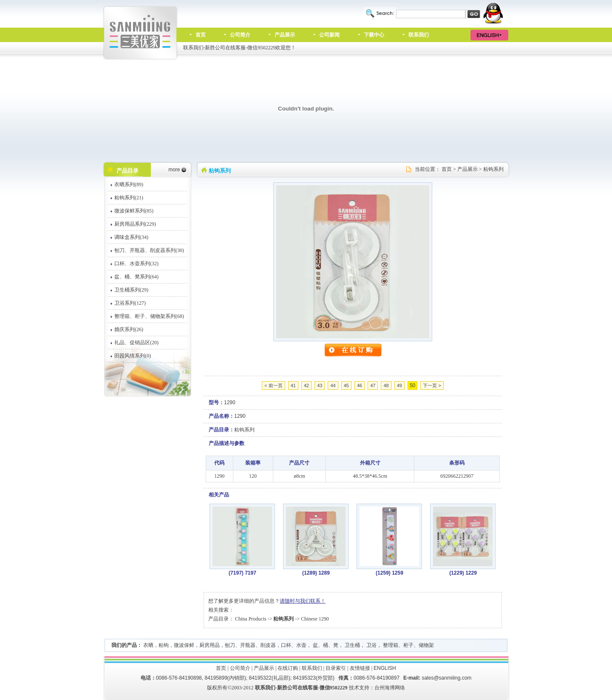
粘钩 (164, 645)
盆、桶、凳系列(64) (136, 277)
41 (293, 385)
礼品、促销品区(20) (136, 343)
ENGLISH (385, 668)
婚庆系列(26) (129, 329)
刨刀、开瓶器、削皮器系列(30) (149, 250)
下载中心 (374, 35)
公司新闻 (329, 35)
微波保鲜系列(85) (134, 211)
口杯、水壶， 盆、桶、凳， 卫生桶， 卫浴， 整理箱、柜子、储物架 (357, 645)
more (174, 170)
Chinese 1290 (315, 619)
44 (333, 385)
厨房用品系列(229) (135, 224)
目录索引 (336, 668)
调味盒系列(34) (131, 237)
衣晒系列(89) (129, 184)
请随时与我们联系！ (303, 601)
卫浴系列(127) (130, 303)
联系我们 (419, 35)
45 (346, 385)
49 (399, 385)
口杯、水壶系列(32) (136, 264)
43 (320, 385)
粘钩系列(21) (129, 198)
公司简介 (240, 35)
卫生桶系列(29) (131, 290)
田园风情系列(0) (133, 356)
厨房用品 (210, 645)
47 (373, 385)
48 (386, 385)
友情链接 (360, 668)
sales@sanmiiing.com (446, 678)
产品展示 (285, 35)
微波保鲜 (184, 645)
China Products (251, 619)
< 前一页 (273, 385)
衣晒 (148, 645)
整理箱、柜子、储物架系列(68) (149, 316)
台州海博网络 (390, 688)
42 (306, 385)
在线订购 (288, 668)
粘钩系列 (493, 169)
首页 (201, 35)
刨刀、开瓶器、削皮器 (250, 645)
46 (360, 385)
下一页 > (432, 385)
